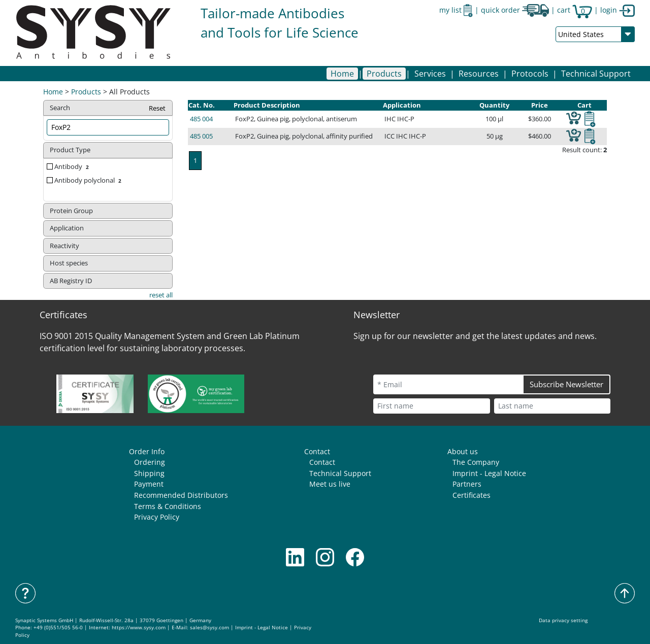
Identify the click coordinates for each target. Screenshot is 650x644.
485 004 (201, 119)
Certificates (472, 495)
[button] (384, 74)
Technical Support (596, 74)
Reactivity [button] (64, 246)
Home (342, 74)
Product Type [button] (70, 150)
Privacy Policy (157, 517)
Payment (149, 484)
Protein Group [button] (71, 211)
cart (575, 10)
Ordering (150, 462)
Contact (317, 451)
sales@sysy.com (209, 628)
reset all (161, 295)
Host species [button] (69, 263)
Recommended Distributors (181, 495)
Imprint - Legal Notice (489, 473)
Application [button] (67, 228)
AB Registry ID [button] (71, 281)
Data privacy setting (563, 620)
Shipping (149, 473)
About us (463, 451)
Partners (467, 484)
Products (86, 92)
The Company (476, 462)
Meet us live (330, 484)
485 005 (201, 136)
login (617, 10)
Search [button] (108, 108)
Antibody (73, 166)
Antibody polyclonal (89, 180)
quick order (515, 10)
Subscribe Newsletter (566, 384)
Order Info (147, 451)
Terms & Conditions (168, 506)
